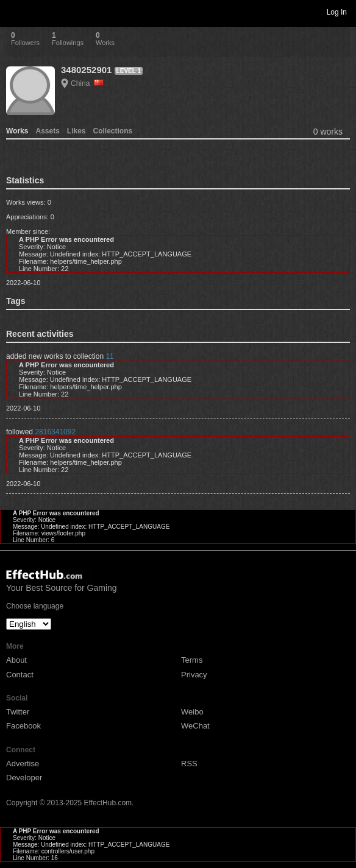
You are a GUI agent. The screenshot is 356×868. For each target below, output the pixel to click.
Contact (20, 675)
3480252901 (86, 70)
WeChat (195, 726)
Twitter (18, 712)
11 (109, 356)
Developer (24, 778)
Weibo (192, 712)
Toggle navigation (15, 12)
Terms (192, 660)
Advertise (23, 764)
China (87, 83)
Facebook (23, 726)
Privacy (194, 675)
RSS (189, 764)
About (16, 660)
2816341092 (55, 432)
